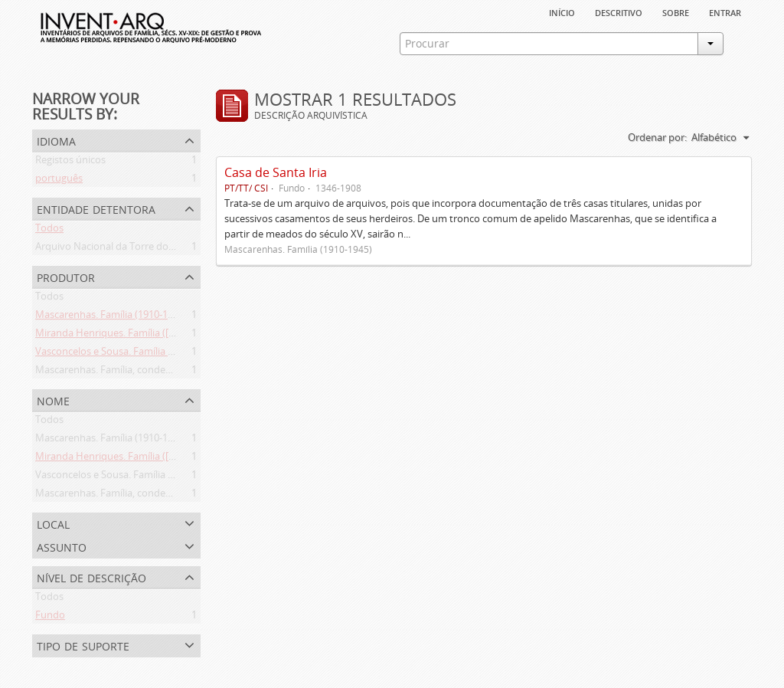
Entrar (725, 11)
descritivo (619, 11)
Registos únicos (70, 162)
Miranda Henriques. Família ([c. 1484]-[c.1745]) (139, 336)
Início (562, 11)
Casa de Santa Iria (276, 172)
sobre (676, 11)
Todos (49, 231)
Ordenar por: (657, 137)
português (59, 181)
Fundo (50, 618)
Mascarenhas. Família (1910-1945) (111, 317)
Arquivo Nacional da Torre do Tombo (119, 249)
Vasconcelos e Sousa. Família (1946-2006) (127, 354)
